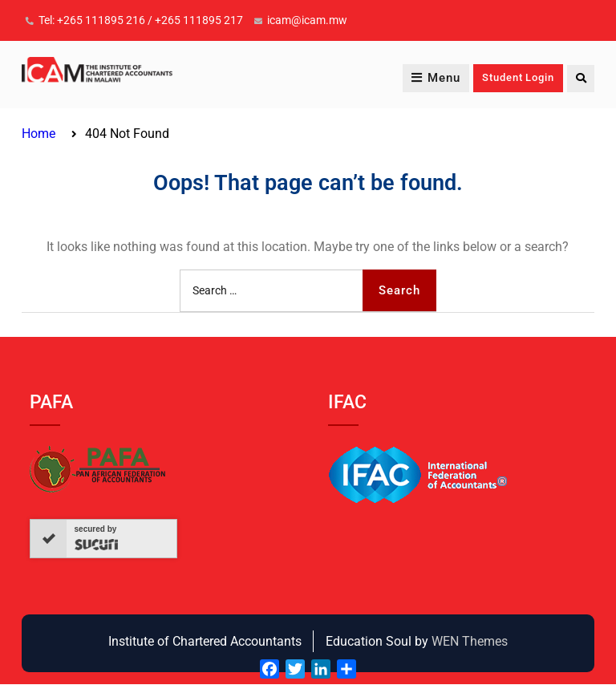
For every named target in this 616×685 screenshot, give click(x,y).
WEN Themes (470, 641)
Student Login (518, 78)
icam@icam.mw (307, 20)
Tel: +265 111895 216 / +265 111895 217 (141, 20)
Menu (435, 79)
